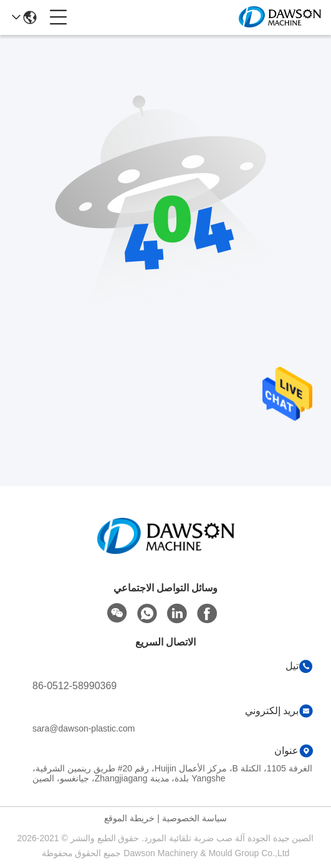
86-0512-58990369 (74, 686)
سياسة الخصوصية (194, 818)
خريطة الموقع (129, 818)
